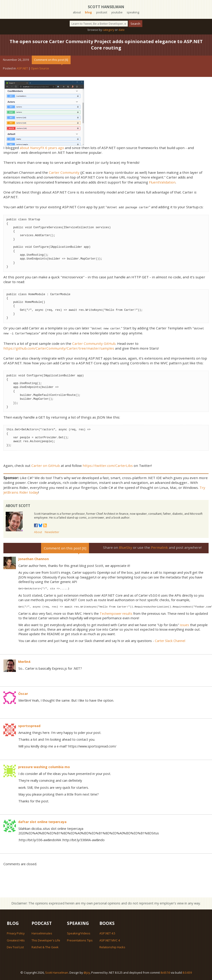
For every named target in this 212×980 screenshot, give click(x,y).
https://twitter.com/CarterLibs (108, 465)
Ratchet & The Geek (45, 946)
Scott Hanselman (106, 7)
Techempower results (116, 613)
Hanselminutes (42, 933)
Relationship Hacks (112, 946)
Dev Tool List (15, 946)
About (38, 531)
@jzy (87, 972)
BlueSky (126, 547)
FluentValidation (162, 182)
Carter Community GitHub (94, 343)
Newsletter (52, 531)
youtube (117, 12)
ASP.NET (22, 68)
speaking (133, 12)
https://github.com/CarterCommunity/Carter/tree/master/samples (59, 348)
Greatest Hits (16, 940)
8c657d (165, 972)
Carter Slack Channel (170, 640)
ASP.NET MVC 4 (110, 940)
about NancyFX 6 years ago (42, 148)
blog (88, 12)
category (108, 30)
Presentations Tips (80, 940)
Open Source (40, 68)
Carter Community (64, 172)
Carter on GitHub (46, 465)
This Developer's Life (46, 940)
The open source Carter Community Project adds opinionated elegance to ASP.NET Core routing (106, 45)
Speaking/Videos (79, 933)
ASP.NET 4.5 (107, 933)
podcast (102, 12)
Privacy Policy (16, 933)
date (122, 30)
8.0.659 (187, 972)
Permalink (159, 547)
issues (185, 624)
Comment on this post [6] (51, 60)
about (77, 12)
